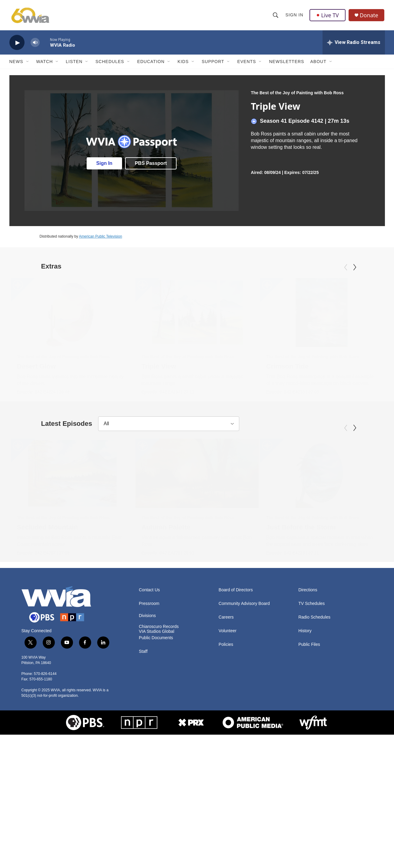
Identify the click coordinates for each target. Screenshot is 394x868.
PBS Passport (151, 164)
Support (213, 63)
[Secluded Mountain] (73, 529)
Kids (183, 63)
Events (247, 63)
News (16, 63)
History (305, 742)
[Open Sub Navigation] (28, 63)
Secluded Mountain (48, 584)
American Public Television (101, 238)
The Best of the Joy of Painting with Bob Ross (297, 94)
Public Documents (156, 749)
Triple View (212, 368)
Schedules (110, 63)
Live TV (328, 16)
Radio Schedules (314, 728)
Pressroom (149, 715)
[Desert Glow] (73, 314)
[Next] (355, 269)
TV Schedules (311, 715)
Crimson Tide (241, 368)
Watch (45, 63)
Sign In (295, 16)
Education (151, 63)
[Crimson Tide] (276, 314)
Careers (226, 728)
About (318, 63)
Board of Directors (236, 701)
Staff (143, 763)
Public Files (309, 756)
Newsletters (286, 63)
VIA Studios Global (157, 743)
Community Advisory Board (244, 715)
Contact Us (149, 701)
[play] (17, 44)
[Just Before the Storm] (268, 529)
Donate (369, 16)
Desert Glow (36, 368)
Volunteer (228, 742)
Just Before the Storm (247, 584)
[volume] (35, 44)
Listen (74, 63)
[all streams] (354, 44)
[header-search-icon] (276, 16)
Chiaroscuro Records (159, 738)
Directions (308, 701)
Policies (226, 756)
